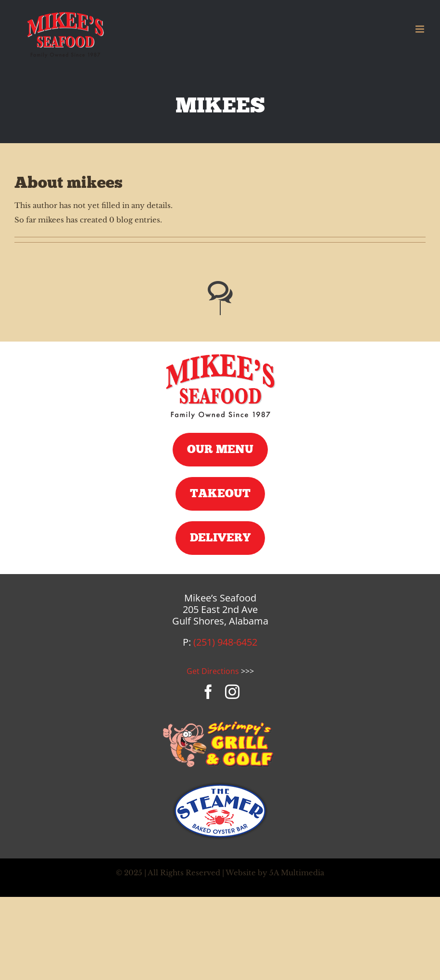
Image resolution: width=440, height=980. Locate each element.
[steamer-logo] (220, 785)
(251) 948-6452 (225, 642)
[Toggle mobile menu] (421, 29)
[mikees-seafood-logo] (220, 354)
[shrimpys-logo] (220, 722)
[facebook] (208, 692)
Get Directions (213, 671)
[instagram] (232, 692)
